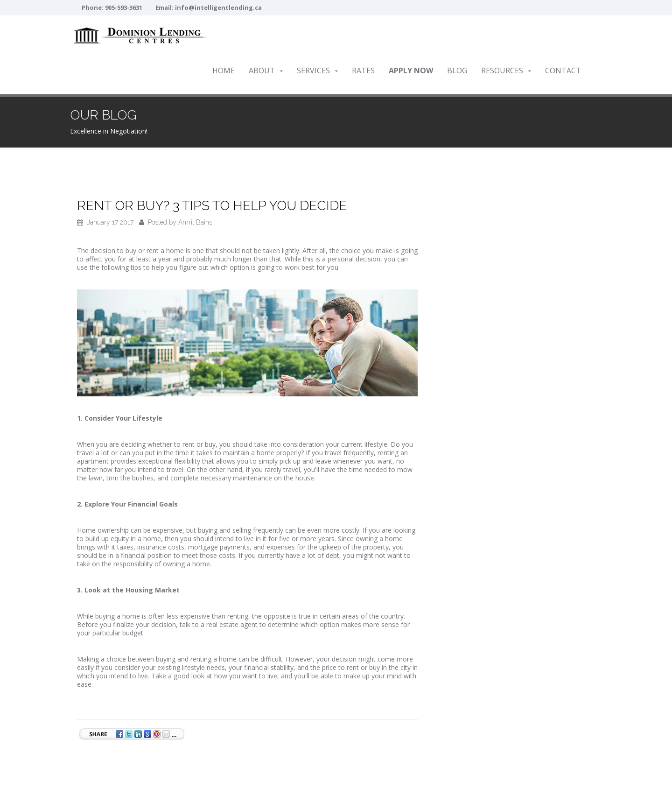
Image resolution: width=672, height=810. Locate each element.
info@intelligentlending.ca (218, 7)
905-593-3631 (124, 7)
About (266, 70)
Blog (457, 70)
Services (317, 70)
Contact (563, 70)
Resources (506, 70)
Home (224, 70)
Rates (363, 70)
